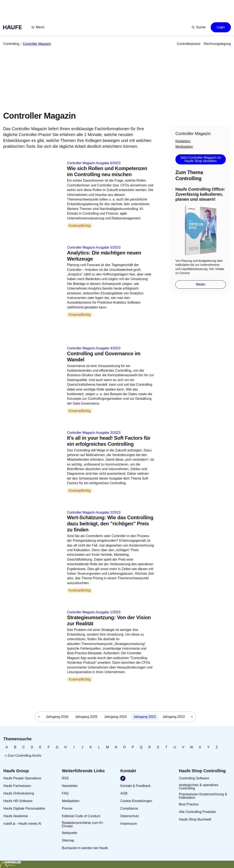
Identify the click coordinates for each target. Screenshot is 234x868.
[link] (11, 44)
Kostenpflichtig (80, 226)
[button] (38, 27)
